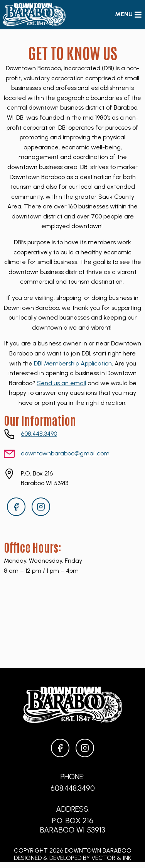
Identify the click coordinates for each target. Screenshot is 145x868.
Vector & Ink (111, 858)
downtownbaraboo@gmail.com (65, 453)
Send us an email (62, 383)
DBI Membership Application (73, 363)
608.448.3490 (39, 434)
